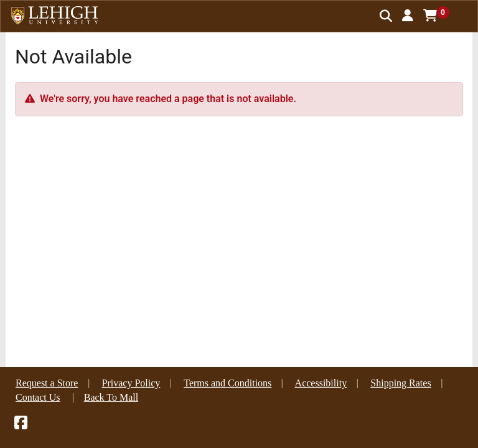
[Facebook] (21, 425)
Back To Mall (111, 397)
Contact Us (38, 397)
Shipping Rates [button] (401, 383)
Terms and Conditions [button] (227, 383)
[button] (408, 16)
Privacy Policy (131, 383)
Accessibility (321, 383)
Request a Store (47, 383)
